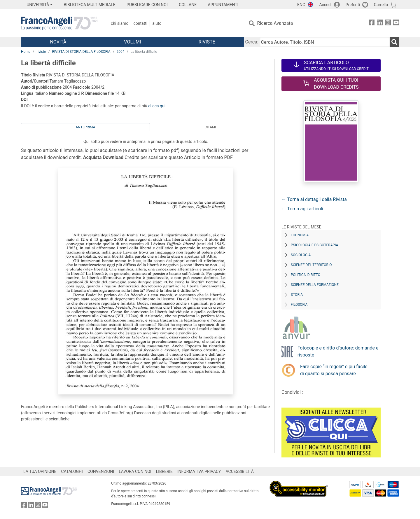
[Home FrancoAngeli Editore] (60, 23)
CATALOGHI (72, 471)
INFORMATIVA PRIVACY (199, 471)
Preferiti (353, 5)
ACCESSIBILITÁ (240, 471)
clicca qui (157, 106)
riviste (41, 52)
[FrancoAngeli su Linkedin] (380, 23)
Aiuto (157, 23)
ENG (301, 5)
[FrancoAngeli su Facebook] (372, 23)
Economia (300, 235)
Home (26, 52)
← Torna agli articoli (302, 209)
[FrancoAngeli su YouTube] (396, 23)
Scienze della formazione (315, 285)
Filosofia (299, 305)
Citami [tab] (210, 127)
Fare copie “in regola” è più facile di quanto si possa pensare (334, 370)
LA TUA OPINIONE (40, 471)
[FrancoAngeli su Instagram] (388, 23)
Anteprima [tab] (86, 127)
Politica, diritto (306, 275)
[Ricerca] (394, 42)
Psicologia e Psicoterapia (314, 245)
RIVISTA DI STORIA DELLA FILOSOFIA (81, 52)
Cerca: (252, 42)
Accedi (325, 5)
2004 (121, 52)
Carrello (381, 5)
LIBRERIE (164, 471)
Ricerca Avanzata (275, 23)
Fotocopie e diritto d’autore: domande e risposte (338, 351)
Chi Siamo (120, 23)
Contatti (140, 23)
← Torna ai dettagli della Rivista (314, 199)
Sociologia (301, 255)
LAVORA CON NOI (135, 471)
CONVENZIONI (101, 471)
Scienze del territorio (311, 265)
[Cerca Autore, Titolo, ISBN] (325, 42)
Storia (297, 295)
